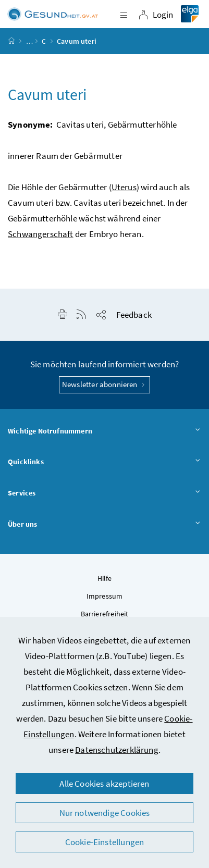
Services (104, 493)
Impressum (105, 596)
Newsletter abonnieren (104, 384)
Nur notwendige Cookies (105, 813)
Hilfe (105, 578)
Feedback (134, 315)
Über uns (104, 525)
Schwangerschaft (41, 234)
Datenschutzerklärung (117, 750)
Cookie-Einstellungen (105, 842)
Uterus (124, 187)
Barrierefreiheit (105, 614)
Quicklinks (104, 462)
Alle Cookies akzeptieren (104, 784)
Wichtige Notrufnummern (104, 431)
